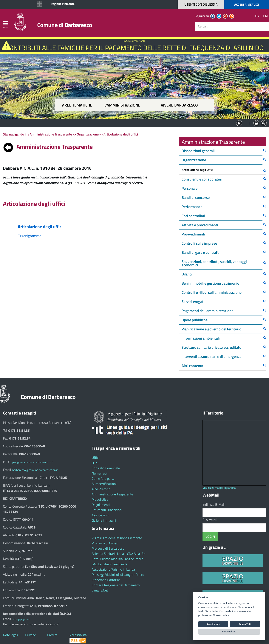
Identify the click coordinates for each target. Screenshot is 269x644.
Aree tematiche (77, 105)
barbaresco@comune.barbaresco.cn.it (35, 470)
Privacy (30, 635)
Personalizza (229, 632)
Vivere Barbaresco (179, 105)
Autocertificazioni (104, 484)
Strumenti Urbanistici (107, 510)
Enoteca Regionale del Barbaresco (116, 585)
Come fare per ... (103, 479)
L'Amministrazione (132, 123)
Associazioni (101, 515)
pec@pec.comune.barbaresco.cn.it (33, 462)
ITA (257, 16)
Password (210, 520)
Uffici (95, 458)
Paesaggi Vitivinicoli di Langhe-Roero (118, 575)
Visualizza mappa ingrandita (219, 488)
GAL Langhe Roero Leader (110, 564)
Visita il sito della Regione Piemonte (117, 538)
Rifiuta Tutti (245, 624)
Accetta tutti (213, 624)
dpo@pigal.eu (21, 619)
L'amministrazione (122, 105)
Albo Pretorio (101, 489)
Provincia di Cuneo (105, 543)
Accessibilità (78, 635)
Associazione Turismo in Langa (113, 569)
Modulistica (100, 499)
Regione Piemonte (63, 4)
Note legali (10, 635)
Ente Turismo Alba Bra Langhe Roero (118, 559)
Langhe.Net (100, 590)
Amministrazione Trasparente (112, 494)
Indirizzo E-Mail (214, 504)
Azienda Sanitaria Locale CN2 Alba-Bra (119, 554)
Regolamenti (101, 505)
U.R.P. (96, 463)
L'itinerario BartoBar (106, 580)
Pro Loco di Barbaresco (108, 548)
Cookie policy (221, 615)
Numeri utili (100, 473)
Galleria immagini (104, 520)
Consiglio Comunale (106, 468)
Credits (52, 635)
